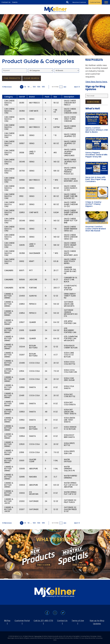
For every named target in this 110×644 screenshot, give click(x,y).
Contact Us (62, 621)
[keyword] (15, 71)
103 (34, 87)
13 (25, 87)
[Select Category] (41, 71)
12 (22, 87)
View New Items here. (96, 82)
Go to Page (55, 87)
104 (39, 87)
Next (76, 87)
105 (43, 87)
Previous (8, 87)
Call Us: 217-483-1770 (43, 621)
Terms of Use (78, 621)
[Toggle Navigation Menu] (106, 2)
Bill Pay (7, 621)
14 (29, 87)
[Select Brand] (67, 71)
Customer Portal (95, 2)
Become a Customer (79, 2)
